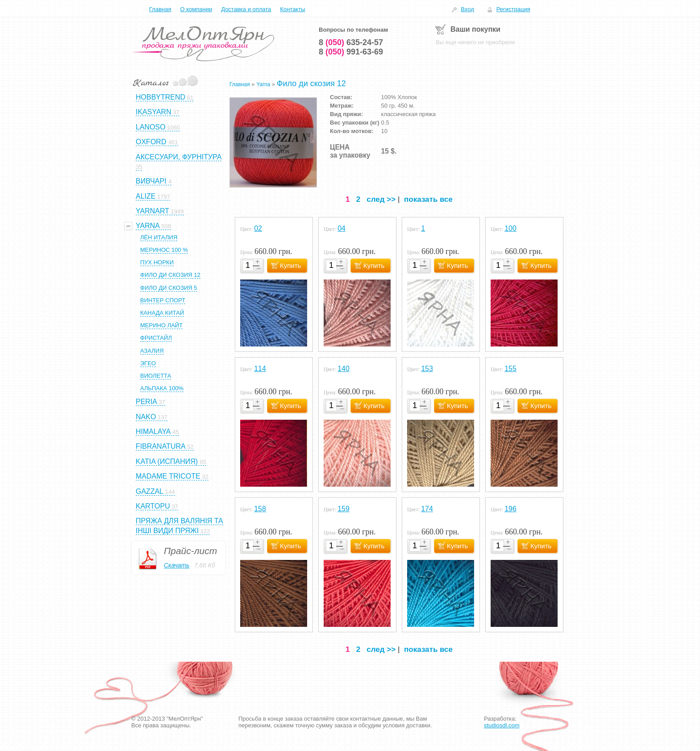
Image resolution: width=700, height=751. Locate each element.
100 (510, 228)
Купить (290, 265)
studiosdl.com (502, 725)
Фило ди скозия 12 (311, 83)
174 (427, 509)
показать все (428, 199)
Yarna (263, 84)
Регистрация (513, 9)
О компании (196, 9)
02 (258, 228)
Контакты (292, 9)
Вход (467, 9)
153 (427, 369)
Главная (160, 9)
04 (342, 228)
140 (344, 369)
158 (260, 509)
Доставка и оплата (246, 9)
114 (260, 369)
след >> (381, 199)
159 (344, 509)
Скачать (177, 565)
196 (510, 509)
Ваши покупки (475, 29)
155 (510, 369)
